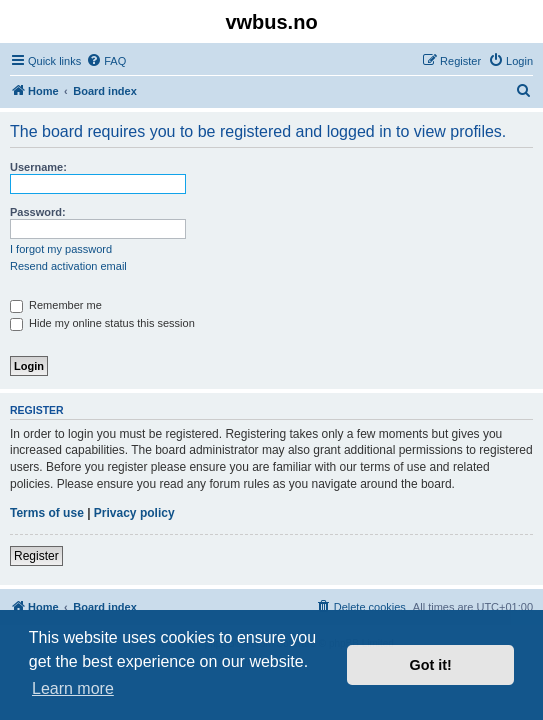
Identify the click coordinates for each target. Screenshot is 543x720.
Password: (38, 212)
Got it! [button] (431, 665)
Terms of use (47, 513)
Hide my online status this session (102, 323)
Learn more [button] (73, 688)
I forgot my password (61, 249)
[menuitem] (106, 61)
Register (36, 556)
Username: (38, 167)
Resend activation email (68, 266)
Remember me (56, 305)
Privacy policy (134, 513)
